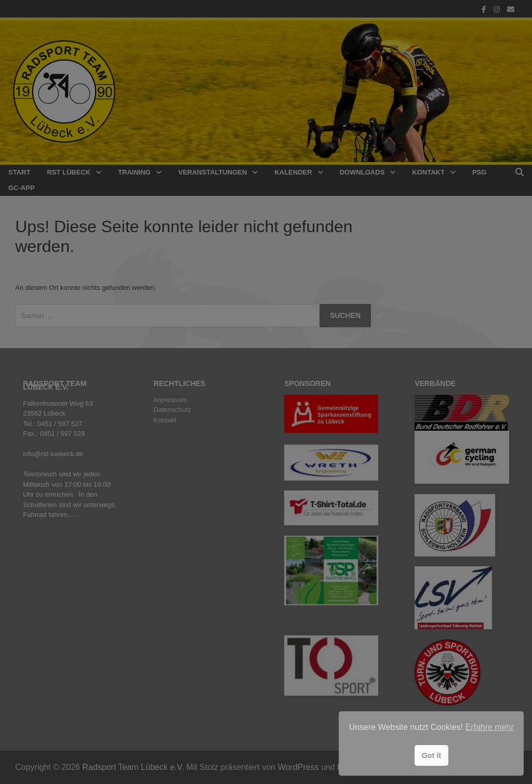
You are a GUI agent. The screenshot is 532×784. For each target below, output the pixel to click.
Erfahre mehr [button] (489, 727)
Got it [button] (431, 755)
